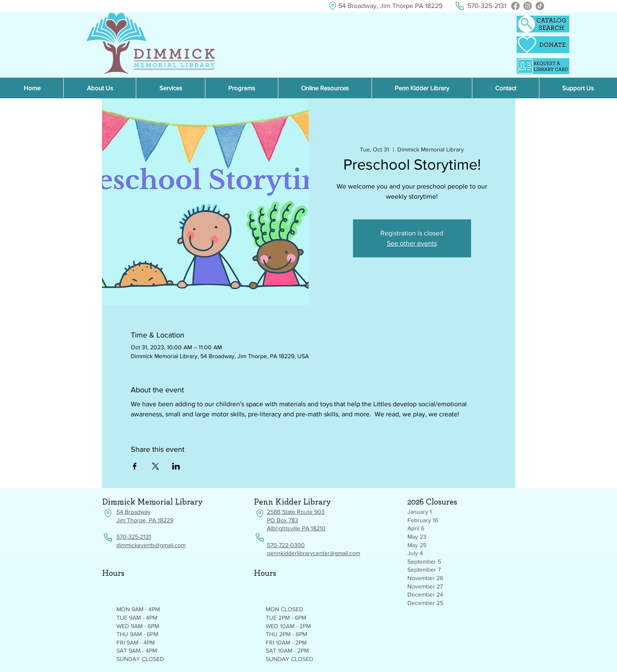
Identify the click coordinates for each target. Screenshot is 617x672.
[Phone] (460, 6)
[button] (325, 88)
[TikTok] (540, 6)
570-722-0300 (286, 545)
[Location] (333, 6)
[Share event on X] (155, 466)
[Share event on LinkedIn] (176, 466)
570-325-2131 (134, 537)
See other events (412, 243)
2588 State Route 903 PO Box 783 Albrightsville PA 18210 (296, 520)
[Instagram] (528, 6)
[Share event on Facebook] (135, 466)
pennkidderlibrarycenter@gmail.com (314, 553)
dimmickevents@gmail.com (151, 545)
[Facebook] (515, 6)
